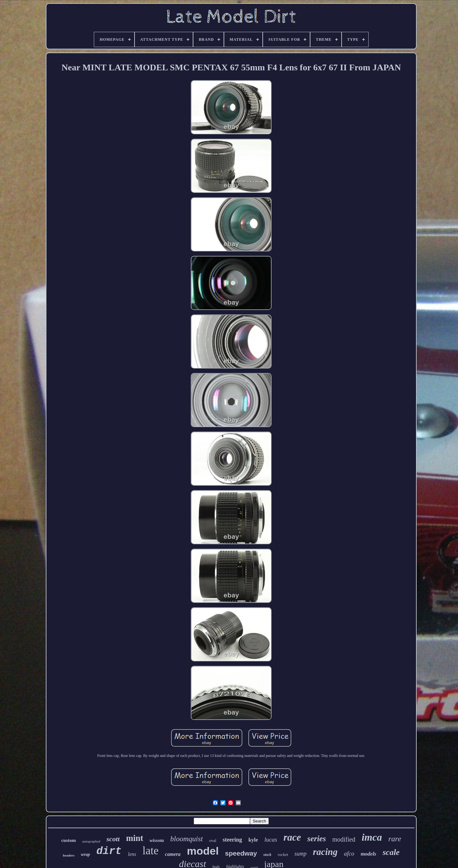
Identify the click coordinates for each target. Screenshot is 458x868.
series (316, 839)
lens (132, 854)
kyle (253, 840)
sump (301, 854)
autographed (91, 841)
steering (232, 840)
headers (69, 855)
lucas (271, 840)
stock (267, 855)
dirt (109, 851)
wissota (157, 840)
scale (391, 852)
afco (349, 854)
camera (173, 854)
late (151, 851)
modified (344, 839)
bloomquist (186, 839)
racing (325, 852)
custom (69, 840)
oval (213, 840)
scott (113, 839)
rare (395, 839)
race (292, 837)
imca (372, 837)
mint (135, 838)
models (368, 854)
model (203, 851)
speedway (241, 853)
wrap (85, 854)
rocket (283, 854)
